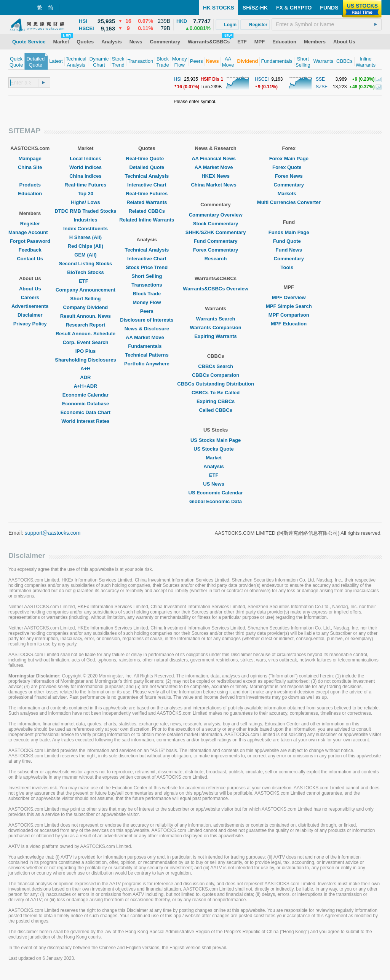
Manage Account (30, 232)
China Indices (86, 176)
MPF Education (289, 324)
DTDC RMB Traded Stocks (86, 211)
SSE (320, 79)
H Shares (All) (86, 237)
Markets (289, 194)
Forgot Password (30, 241)
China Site (30, 167)
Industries (85, 220)
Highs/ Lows (86, 202)
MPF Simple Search (289, 306)
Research (216, 259)
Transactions (147, 285)
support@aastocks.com (53, 533)
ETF (86, 281)
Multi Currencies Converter (289, 202)
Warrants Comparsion (215, 327)
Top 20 (86, 194)
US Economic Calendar (216, 493)
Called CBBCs (215, 410)
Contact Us (30, 259)
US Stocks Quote (215, 449)
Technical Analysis (147, 176)
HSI (178, 79)
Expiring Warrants (215, 336)
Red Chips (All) (86, 246)
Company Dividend (86, 307)
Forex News (289, 176)
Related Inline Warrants (147, 220)
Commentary (289, 185)
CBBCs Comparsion (216, 375)
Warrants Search (216, 319)
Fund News (289, 250)
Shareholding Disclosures (85, 360)
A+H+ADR (85, 386)
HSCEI (262, 79)
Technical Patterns (147, 355)
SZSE (322, 87)
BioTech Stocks (86, 272)
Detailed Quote (147, 167)
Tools (289, 267)
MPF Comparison (289, 315)
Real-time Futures (86, 185)
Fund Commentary (216, 241)
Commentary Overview (216, 215)
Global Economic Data (216, 501)
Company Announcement (86, 290)
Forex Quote (289, 167)
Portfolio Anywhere (147, 364)
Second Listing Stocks (86, 264)
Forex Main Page (289, 159)
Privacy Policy (30, 324)
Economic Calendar (86, 395)
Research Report (85, 325)
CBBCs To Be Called (216, 393)
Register (30, 224)
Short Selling (85, 299)
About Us (30, 289)
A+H (85, 369)
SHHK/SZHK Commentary (216, 232)
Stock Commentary (216, 224)
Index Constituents (86, 229)
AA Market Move (147, 337)
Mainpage (30, 159)
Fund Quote (289, 241)
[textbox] (327, 24)
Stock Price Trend (147, 267)
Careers (30, 297)
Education (30, 194)
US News (216, 484)
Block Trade (147, 294)
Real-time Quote (147, 159)
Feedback (30, 250)
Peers (147, 311)
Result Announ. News (86, 316)
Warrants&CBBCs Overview (215, 289)
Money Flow (147, 302)
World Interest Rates (85, 421)
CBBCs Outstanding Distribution (216, 384)
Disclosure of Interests (147, 320)
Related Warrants (147, 202)
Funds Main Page (289, 232)
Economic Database (86, 404)
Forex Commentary (216, 250)
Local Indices (85, 159)
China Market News (215, 185)
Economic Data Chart (86, 412)
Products (30, 185)
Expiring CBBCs (216, 401)
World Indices (86, 167)
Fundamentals (147, 346)
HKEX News (216, 176)
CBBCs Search (216, 366)
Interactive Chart (147, 185)
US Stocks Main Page (216, 440)
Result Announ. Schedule (86, 334)
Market (216, 458)
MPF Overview (289, 297)
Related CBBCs (147, 211)
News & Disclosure (147, 329)
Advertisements (30, 306)
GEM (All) (86, 255)
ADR (85, 377)
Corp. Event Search (85, 342)
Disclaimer (30, 315)
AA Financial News (216, 159)
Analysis (215, 466)
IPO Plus (86, 351)
